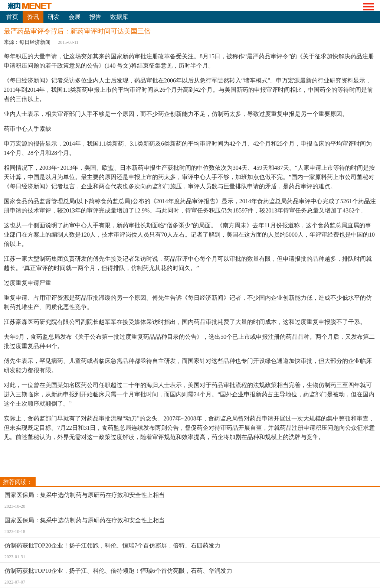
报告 (95, 17)
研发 (54, 17)
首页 (12, 17)
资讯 (33, 17)
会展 (75, 17)
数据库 (119, 17)
